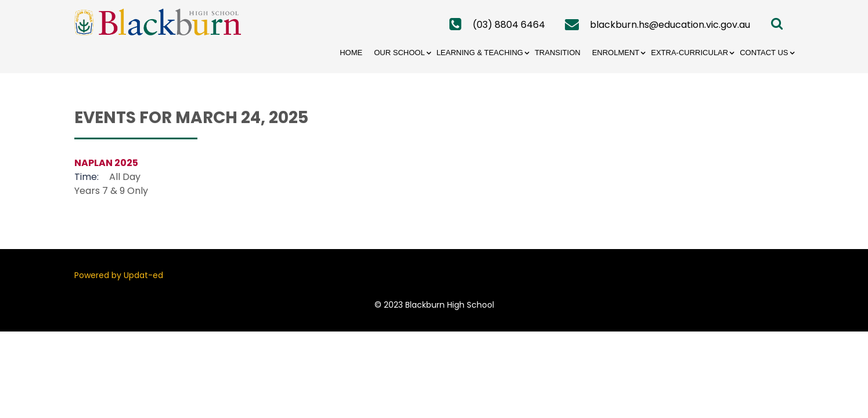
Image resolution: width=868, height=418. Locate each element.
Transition (558, 53)
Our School (399, 53)
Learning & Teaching (480, 53)
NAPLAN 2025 (106, 163)
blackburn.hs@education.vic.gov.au (670, 25)
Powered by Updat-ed (119, 275)
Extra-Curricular (689, 53)
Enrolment (616, 53)
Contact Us (764, 53)
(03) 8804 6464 (509, 25)
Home (351, 53)
